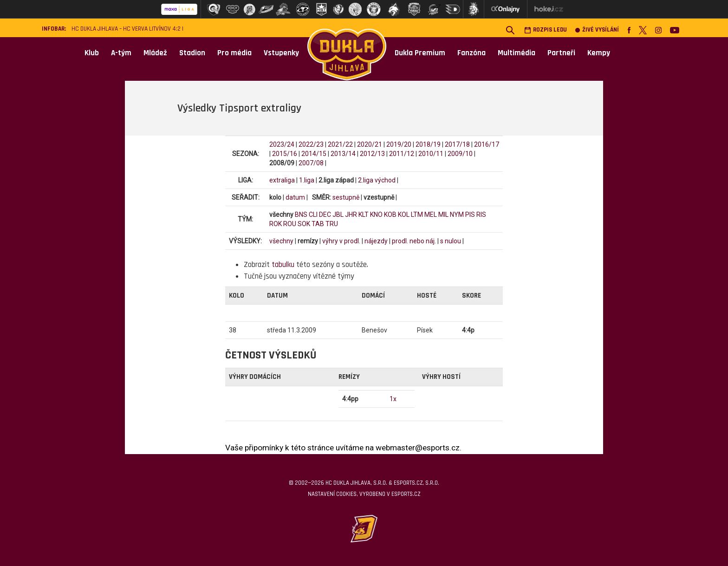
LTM (417, 215)
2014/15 (314, 154)
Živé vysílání (597, 30)
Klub (92, 53)
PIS (470, 215)
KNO (376, 215)
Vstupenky (281, 53)
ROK (276, 224)
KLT (364, 215)
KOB (390, 215)
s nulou (451, 241)
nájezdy (376, 241)
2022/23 (311, 144)
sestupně (346, 197)
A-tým (121, 53)
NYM (457, 215)
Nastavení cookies (332, 494)
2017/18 (457, 144)
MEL (431, 215)
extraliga (282, 180)
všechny (281, 241)
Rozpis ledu (546, 30)
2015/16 (285, 154)
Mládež (155, 53)
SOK (304, 224)
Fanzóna (471, 53)
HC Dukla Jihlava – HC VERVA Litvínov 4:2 (126, 29)
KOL (404, 215)
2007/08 (311, 163)
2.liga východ (377, 180)
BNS (301, 215)
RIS (481, 215)
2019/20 (399, 144)
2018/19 (428, 144)
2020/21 (370, 144)
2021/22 (340, 144)
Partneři (561, 53)
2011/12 (402, 154)
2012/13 (372, 154)
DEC (325, 215)
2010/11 (431, 154)
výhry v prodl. (341, 241)
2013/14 (343, 154)
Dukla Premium (420, 53)
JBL (338, 215)
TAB (318, 224)
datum (295, 197)
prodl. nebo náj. (414, 241)
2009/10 (460, 154)
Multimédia (517, 53)
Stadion (192, 53)
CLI (313, 215)
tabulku (283, 265)
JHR (351, 215)
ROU (290, 224)
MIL (443, 215)
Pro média (234, 53)
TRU (332, 224)
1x (393, 399)
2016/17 (487, 144)
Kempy (599, 53)
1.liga (307, 180)
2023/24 (282, 144)
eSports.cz (406, 494)
